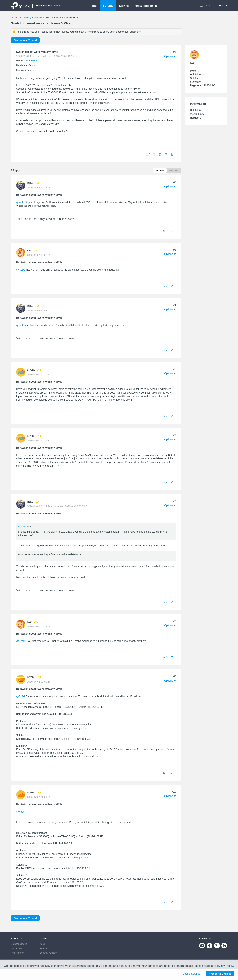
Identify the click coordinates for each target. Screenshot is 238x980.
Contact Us (16, 948)
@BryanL (21, 641)
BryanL (31, 370)
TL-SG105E (31, 60)
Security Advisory (48, 953)
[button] (172, 154)
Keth (30, 250)
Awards (43, 948)
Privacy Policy (17, 953)
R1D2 (30, 183)
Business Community (21, 17)
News (43, 944)
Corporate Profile (19, 944)
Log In (210, 6)
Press (43, 939)
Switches (38, 17)
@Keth (20, 202)
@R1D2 (21, 270)
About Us (16, 939)
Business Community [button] (48, 5)
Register (222, 6)
